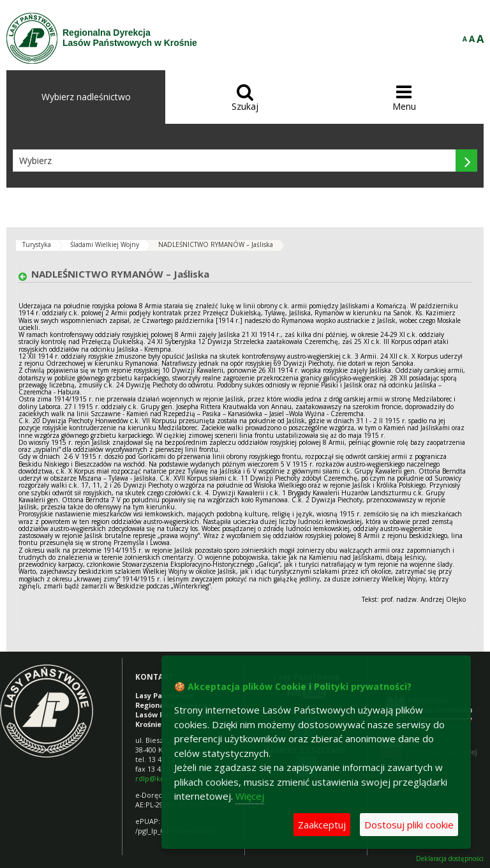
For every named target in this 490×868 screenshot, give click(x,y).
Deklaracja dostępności (450, 859)
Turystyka (37, 244)
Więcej (250, 796)
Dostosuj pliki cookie (409, 825)
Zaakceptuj (322, 825)
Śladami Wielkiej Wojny (105, 244)
